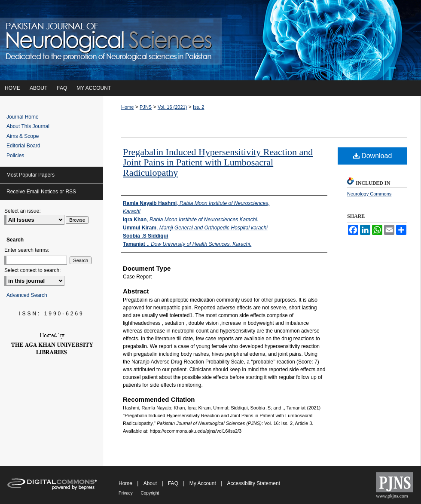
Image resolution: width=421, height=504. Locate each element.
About (151, 483)
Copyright (150, 493)
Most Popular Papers (31, 175)
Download (373, 156)
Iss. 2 (198, 107)
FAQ (174, 483)
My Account (203, 483)
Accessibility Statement (254, 483)
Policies (15, 156)
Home (127, 107)
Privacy (126, 493)
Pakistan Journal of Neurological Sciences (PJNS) (210, 40)
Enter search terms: (27, 250)
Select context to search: (32, 270)
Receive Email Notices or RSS (41, 192)
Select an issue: (23, 211)
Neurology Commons (369, 194)
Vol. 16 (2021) (172, 107)
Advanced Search (27, 295)
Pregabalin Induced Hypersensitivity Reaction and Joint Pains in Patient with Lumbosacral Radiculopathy (218, 162)
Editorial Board (23, 146)
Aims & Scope (23, 136)
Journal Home (23, 117)
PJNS (146, 107)
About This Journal (28, 126)
